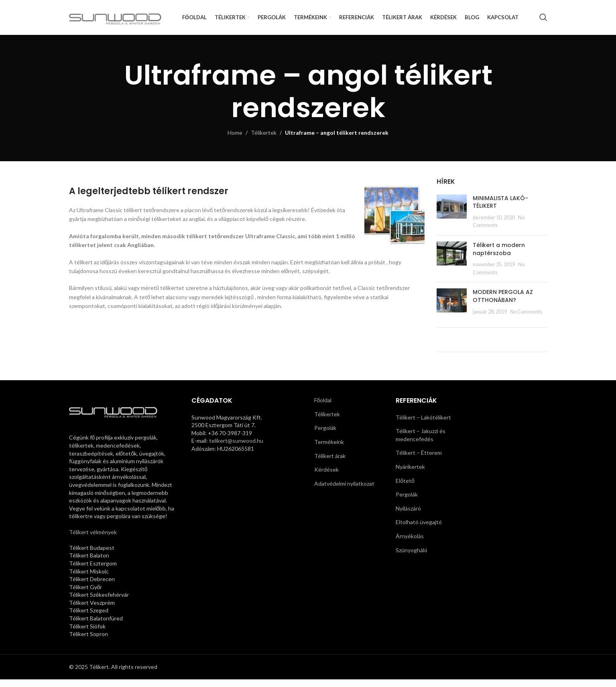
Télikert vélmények (93, 539)
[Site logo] (117, 20)
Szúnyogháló (412, 557)
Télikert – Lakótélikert (423, 425)
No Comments (526, 319)
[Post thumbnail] (452, 219)
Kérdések (326, 477)
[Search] (543, 21)
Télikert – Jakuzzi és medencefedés (421, 443)
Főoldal (323, 408)
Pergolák (325, 435)
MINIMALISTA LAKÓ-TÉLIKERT (500, 209)
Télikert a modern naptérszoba (499, 256)
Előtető (405, 488)
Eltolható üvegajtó (419, 530)
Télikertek (264, 140)
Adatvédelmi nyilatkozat (344, 491)
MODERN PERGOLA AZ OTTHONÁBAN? (503, 304)
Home (235, 140)
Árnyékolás (410, 543)
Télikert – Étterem (419, 460)
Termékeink (329, 449)
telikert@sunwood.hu (236, 448)
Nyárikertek (410, 474)
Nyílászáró (408, 516)
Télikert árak (330, 463)
